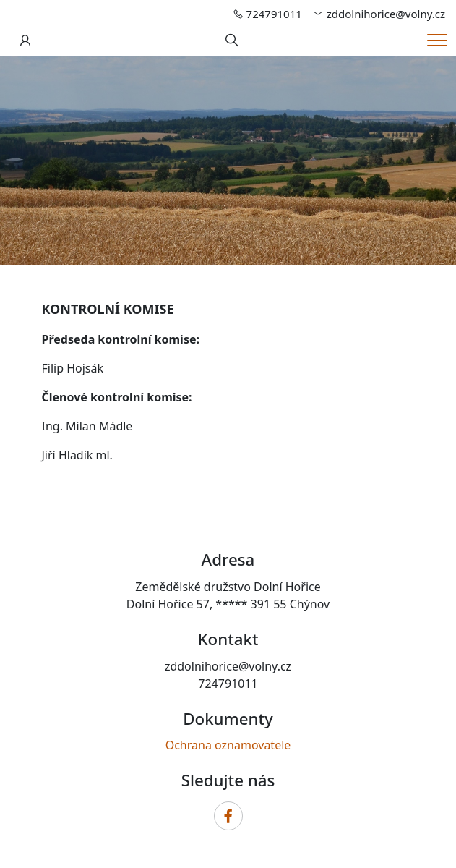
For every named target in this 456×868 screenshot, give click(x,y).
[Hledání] (232, 41)
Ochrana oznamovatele (228, 745)
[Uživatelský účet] (25, 41)
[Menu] (437, 40)
